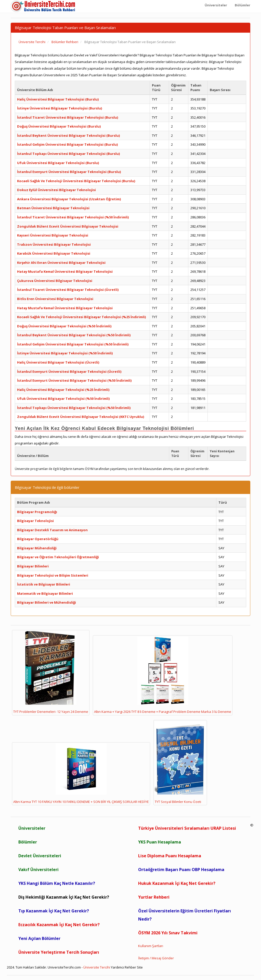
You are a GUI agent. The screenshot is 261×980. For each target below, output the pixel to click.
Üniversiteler (32, 828)
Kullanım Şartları (151, 946)
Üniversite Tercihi (97, 967)
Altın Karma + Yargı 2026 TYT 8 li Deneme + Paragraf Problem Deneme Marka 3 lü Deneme (163, 675)
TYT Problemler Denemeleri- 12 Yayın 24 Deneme (51, 673)
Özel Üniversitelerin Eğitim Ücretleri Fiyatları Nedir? (185, 915)
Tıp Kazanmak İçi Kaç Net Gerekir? (54, 911)
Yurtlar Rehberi (154, 897)
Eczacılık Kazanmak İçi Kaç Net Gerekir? (59, 925)
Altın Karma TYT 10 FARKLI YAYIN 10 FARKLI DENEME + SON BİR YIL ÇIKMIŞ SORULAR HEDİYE (81, 774)
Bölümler (28, 842)
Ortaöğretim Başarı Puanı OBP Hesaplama (181, 870)
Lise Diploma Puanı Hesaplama (170, 856)
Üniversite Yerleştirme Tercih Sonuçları (59, 952)
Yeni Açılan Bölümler (39, 938)
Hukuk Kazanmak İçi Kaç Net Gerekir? (177, 883)
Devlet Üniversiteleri (40, 856)
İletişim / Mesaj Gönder (156, 958)
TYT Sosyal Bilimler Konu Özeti (180, 763)
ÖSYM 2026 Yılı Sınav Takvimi (168, 933)
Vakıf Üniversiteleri (38, 870)
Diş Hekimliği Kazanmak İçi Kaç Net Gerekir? (64, 897)
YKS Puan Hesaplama (160, 842)
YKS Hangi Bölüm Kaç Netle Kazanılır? (57, 883)
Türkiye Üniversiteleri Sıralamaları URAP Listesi (187, 828)
